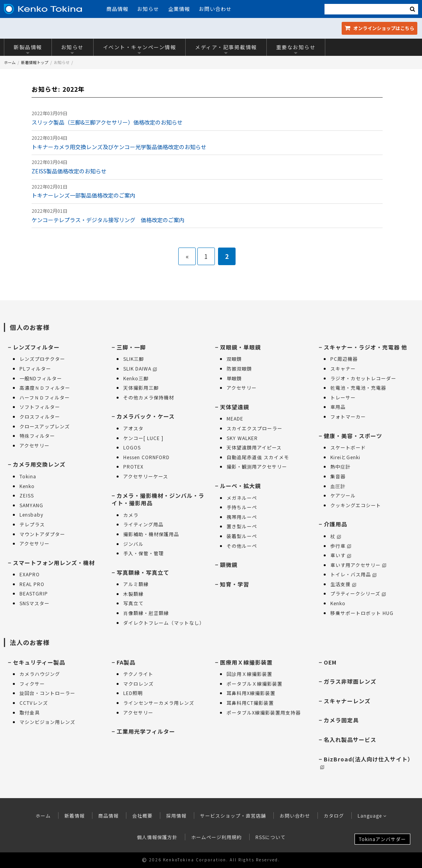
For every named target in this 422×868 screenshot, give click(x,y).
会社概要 (142, 815)
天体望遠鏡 (235, 407)
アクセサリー (35, 445)
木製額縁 (133, 594)
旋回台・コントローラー (47, 693)
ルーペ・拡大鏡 (240, 486)
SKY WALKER (242, 438)
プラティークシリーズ (358, 593)
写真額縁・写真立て (143, 572)
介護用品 (335, 524)
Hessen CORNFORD (146, 457)
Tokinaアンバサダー (382, 839)
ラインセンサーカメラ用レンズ (159, 703)
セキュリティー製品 (39, 662)
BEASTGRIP (34, 593)
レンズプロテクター (42, 359)
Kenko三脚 (136, 378)
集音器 (338, 476)
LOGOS (132, 447)
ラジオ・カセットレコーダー (363, 378)
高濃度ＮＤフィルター (45, 388)
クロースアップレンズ (45, 426)
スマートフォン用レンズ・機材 (54, 563)
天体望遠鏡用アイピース (254, 447)
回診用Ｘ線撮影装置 (249, 674)
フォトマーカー (348, 416)
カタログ (334, 815)
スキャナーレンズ (347, 701)
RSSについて (270, 837)
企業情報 (179, 9)
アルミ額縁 (136, 584)
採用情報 (176, 815)
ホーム (10, 62)
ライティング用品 (143, 524)
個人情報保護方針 (157, 837)
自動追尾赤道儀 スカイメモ (258, 457)
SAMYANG (31, 505)
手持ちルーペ (242, 507)
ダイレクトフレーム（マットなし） (164, 623)
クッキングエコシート (356, 505)
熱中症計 (340, 466)
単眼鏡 (234, 378)
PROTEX (133, 466)
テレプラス (32, 524)
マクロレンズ (138, 684)
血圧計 (338, 486)
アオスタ (133, 428)
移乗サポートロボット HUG (362, 613)
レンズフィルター (36, 347)
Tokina (28, 476)
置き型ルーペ (242, 526)
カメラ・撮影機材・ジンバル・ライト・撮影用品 (158, 499)
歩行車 (341, 546)
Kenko (27, 486)
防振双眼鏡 (239, 368)
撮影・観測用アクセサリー (257, 466)
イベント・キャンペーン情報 (140, 49)
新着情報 (74, 815)
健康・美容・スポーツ (353, 436)
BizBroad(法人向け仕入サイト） (367, 762)
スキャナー (343, 368)
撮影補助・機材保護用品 (151, 534)
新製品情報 (28, 49)
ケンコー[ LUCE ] (143, 438)
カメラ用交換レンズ (39, 464)
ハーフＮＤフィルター (45, 397)
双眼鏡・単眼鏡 (240, 347)
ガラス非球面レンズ (350, 681)
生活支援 (343, 584)
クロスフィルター (40, 416)
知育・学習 (235, 584)
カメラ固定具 (341, 720)
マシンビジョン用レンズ (47, 722)
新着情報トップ (35, 62)
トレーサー (343, 397)
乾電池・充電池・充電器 (358, 388)
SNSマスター (35, 603)
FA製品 (126, 662)
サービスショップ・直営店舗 (233, 815)
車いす (341, 555)
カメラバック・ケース (146, 416)
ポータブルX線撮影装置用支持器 (264, 712)
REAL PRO (32, 584)
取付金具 (30, 712)
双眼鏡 (234, 359)
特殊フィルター (37, 436)
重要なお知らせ (296, 49)
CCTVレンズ (34, 703)
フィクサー (32, 684)
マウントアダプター (42, 534)
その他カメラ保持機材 (149, 397)
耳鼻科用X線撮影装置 (251, 693)
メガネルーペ (242, 498)
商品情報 (117, 9)
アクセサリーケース (146, 476)
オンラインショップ (379, 28)
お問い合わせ (215, 9)
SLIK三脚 (134, 359)
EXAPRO (30, 574)
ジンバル (133, 544)
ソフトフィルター (40, 407)
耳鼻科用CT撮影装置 (250, 703)
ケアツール (343, 495)
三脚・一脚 (131, 347)
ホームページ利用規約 (216, 837)
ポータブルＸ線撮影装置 (254, 684)
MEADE (235, 418)
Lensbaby (31, 514)
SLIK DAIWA (140, 368)
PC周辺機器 (344, 359)
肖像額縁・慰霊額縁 (146, 613)
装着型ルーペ (242, 536)
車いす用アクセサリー (358, 565)
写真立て (133, 603)
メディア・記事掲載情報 (226, 49)
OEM (330, 662)
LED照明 (133, 693)
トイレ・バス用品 (353, 574)
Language (372, 815)
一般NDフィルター (41, 378)
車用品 (338, 407)
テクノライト (138, 674)
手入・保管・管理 (144, 553)
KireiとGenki (345, 457)
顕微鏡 (229, 565)
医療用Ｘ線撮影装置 (246, 662)
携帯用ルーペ (242, 517)
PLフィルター (35, 368)
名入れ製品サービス (350, 740)
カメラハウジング (40, 674)
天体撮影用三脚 (141, 388)
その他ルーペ (242, 546)
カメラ (131, 515)
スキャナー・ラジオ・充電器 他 (365, 347)
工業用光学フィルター (146, 731)
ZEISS (27, 495)
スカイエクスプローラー (254, 428)
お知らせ (148, 9)
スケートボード (348, 447)
